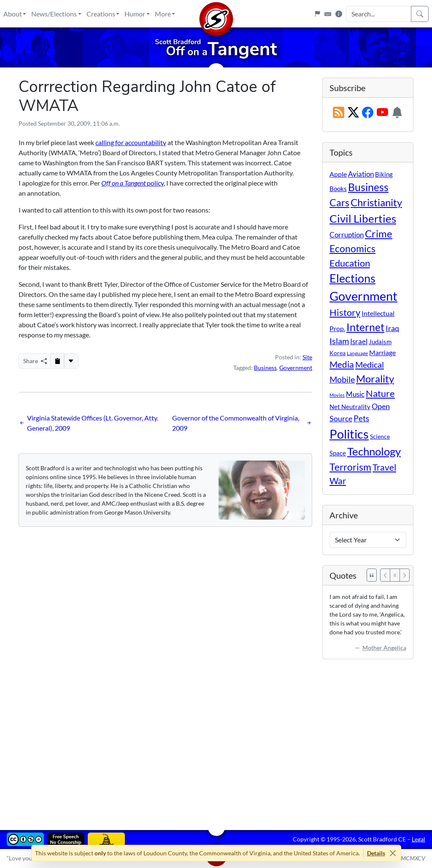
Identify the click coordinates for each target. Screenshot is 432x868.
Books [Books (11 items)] (338, 189)
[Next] (405, 575)
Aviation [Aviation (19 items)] (361, 174)
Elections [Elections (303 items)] (352, 278)
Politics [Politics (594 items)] (349, 434)
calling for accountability (131, 142)
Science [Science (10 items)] (380, 436)
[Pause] (395, 575)
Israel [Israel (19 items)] (359, 342)
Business (265, 368)
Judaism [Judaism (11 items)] (380, 342)
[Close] (393, 853)
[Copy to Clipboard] (57, 361)
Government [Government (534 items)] (363, 296)
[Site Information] (339, 14)
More (163, 14)
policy (132, 183)
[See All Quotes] (372, 575)
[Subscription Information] (397, 113)
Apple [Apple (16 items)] (338, 174)
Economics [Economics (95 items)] (352, 249)
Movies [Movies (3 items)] (337, 395)
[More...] (71, 361)
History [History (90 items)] (345, 312)
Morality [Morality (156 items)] (375, 379)
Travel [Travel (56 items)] (384, 467)
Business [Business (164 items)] (368, 187)
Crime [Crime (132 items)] (379, 234)
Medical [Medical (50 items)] (370, 364)
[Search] (420, 14)
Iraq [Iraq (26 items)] (392, 328)
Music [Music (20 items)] (355, 394)
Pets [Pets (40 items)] (361, 418)
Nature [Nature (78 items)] (380, 393)
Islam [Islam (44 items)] (339, 341)
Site (307, 357)
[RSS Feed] (339, 113)
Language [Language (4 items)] (357, 353)
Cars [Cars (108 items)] (339, 202)
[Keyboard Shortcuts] (328, 14)
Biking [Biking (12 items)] (384, 174)
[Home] (216, 14)
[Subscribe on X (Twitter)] (353, 113)
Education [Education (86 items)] (350, 263)
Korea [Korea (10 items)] (337, 353)
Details (376, 853)
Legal (418, 839)
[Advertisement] (216, 739)
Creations (101, 14)
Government (296, 368)
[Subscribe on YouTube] (382, 113)
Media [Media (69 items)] (342, 364)
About (13, 14)
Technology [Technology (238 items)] (374, 451)
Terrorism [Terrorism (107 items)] (350, 467)
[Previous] (385, 575)
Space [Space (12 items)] (338, 453)
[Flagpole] (317, 14)
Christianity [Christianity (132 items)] (376, 202)
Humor (135, 14)
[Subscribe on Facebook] (368, 113)
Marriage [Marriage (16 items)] (382, 352)
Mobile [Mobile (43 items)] (342, 379)
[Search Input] (379, 14)
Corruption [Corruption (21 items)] (347, 235)
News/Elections (54, 14)
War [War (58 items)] (338, 481)
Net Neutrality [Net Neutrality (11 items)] (350, 407)
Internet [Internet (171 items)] (365, 327)
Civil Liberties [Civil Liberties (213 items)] (363, 218)
